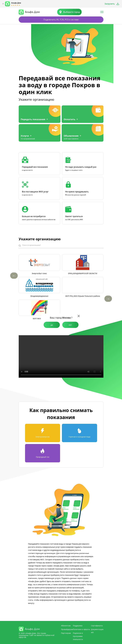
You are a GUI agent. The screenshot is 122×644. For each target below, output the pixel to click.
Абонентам (66, 626)
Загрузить (110, 4)
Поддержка (78, 626)
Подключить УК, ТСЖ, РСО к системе (61, 20)
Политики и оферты (81, 629)
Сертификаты (97, 626)
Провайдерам (67, 629)
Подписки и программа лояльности (78, 636)
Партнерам (66, 633)
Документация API (97, 631)
